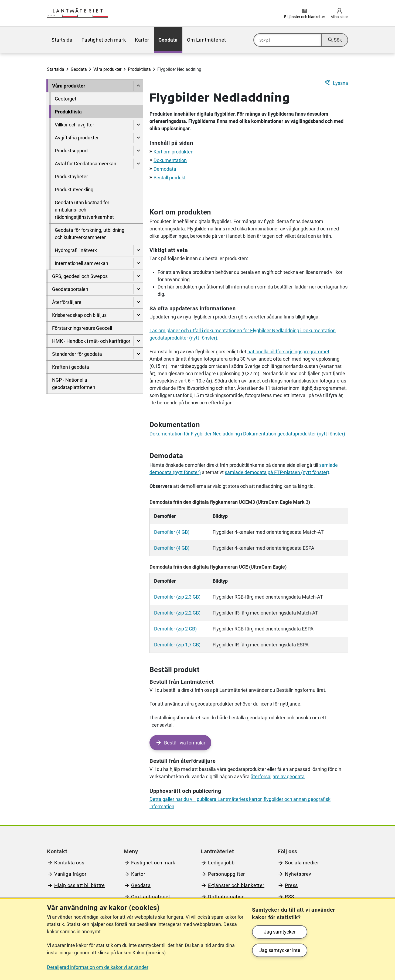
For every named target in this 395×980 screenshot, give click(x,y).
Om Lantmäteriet (207, 40)
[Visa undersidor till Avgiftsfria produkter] (138, 138)
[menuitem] (62, 40)
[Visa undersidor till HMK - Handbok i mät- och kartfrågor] (138, 341)
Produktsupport (71, 151)
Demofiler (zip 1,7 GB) (177, 645)
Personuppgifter (227, 874)
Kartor (142, 40)
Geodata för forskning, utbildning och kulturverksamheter (90, 234)
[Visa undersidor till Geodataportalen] (138, 289)
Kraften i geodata (71, 367)
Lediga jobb (221, 863)
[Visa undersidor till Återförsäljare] (138, 302)
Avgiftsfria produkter (77, 138)
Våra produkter (107, 69)
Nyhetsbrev (298, 874)
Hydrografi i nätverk (76, 250)
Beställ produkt (170, 178)
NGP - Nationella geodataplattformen (74, 384)
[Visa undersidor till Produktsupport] (138, 151)
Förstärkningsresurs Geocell (82, 328)
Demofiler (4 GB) (172, 532)
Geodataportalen (70, 289)
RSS (290, 897)
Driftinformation (226, 897)
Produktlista (139, 69)
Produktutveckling (74, 189)
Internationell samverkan (81, 263)
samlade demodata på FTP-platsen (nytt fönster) (277, 472)
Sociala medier (302, 863)
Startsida (62, 40)
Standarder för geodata (77, 354)
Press (291, 885)
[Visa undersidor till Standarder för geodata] (138, 354)
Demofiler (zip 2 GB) (175, 629)
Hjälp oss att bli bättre (79, 885)
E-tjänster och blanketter (236, 885)
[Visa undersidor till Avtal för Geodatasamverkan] (138, 164)
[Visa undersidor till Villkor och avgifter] (138, 125)
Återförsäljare (67, 302)
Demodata (165, 169)
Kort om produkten (173, 152)
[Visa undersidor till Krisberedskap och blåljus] (138, 315)
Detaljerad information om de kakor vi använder (98, 967)
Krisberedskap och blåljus (79, 315)
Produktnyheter (71, 177)
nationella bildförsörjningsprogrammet (288, 352)
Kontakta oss (69, 863)
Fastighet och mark (104, 40)
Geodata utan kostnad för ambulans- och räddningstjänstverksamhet (84, 210)
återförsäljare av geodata (278, 776)
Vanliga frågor (70, 874)
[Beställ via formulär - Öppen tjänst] (180, 743)
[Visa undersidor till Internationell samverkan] (138, 263)
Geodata (168, 40)
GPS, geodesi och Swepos (80, 276)
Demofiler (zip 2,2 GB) (177, 613)
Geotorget (66, 99)
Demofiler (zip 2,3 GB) (177, 597)
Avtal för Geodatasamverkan (86, 164)
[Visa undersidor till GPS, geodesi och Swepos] (138, 276)
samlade (328, 465)
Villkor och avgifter (74, 125)
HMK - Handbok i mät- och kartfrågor (91, 341)
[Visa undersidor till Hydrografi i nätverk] (138, 250)
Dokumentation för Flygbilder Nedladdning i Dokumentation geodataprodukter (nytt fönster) (247, 434)
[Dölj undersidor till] (138, 86)
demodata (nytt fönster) (175, 472)
